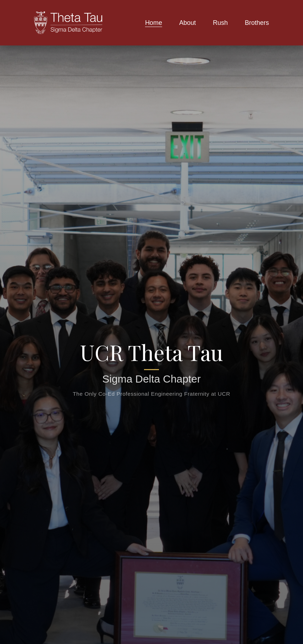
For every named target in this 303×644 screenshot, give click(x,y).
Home (154, 23)
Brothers (257, 23)
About (188, 23)
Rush (220, 23)
